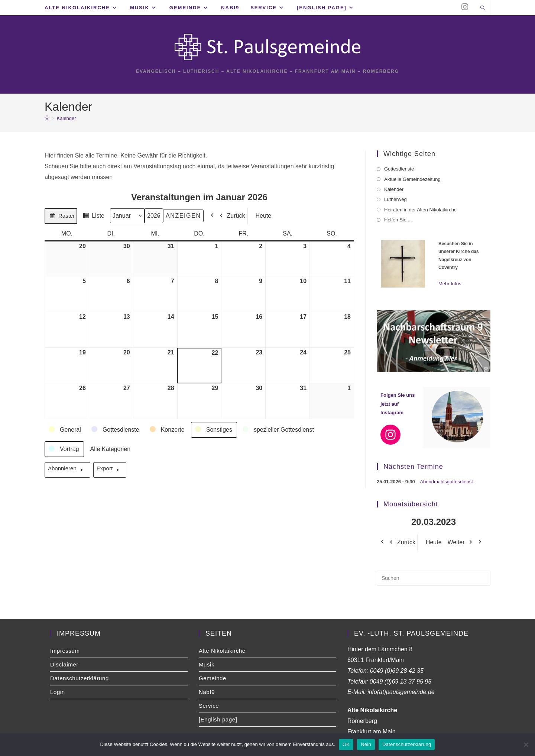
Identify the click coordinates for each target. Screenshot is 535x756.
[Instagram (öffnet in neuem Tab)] (465, 7)
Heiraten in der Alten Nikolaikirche (420, 210)
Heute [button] (261, 216)
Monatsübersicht (411, 504)
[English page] (218, 719)
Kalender (67, 118)
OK (346, 744)
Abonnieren (67, 470)
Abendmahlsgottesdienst (446, 482)
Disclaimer (64, 664)
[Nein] (526, 744)
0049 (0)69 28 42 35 (397, 671)
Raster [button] (61, 217)
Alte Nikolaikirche (222, 651)
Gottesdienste (399, 169)
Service (209, 706)
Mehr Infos (450, 284)
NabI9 (207, 692)
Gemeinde (213, 678)
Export (110, 470)
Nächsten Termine (413, 467)
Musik (207, 664)
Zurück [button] (231, 216)
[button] (65, 430)
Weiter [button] (462, 543)
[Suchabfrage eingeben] (434, 578)
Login (58, 692)
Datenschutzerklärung (80, 678)
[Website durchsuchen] (483, 9)
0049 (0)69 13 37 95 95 (401, 682)
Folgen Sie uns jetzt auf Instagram (398, 404)
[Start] (47, 118)
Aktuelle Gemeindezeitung (412, 179)
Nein (366, 744)
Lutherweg (395, 199)
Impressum (65, 651)
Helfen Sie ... (398, 220)
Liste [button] (92, 217)
